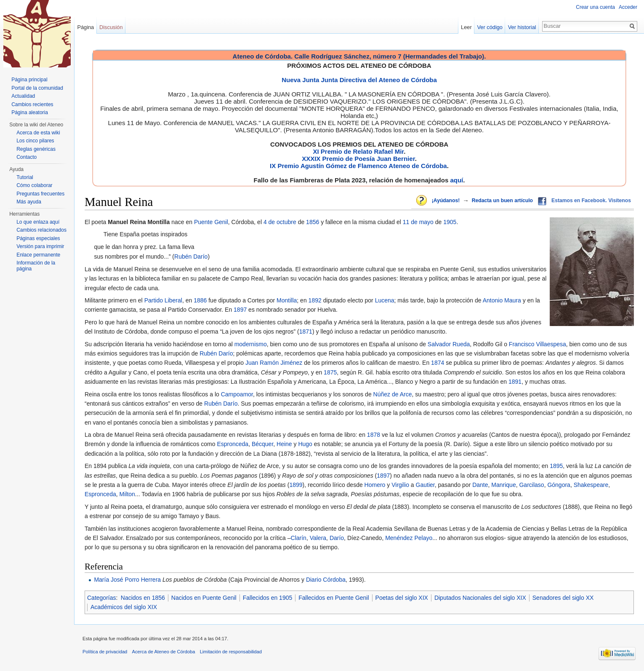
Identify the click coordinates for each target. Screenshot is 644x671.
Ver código (490, 27)
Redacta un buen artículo (502, 200)
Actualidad (23, 96)
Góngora (559, 485)
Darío (337, 538)
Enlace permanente (38, 255)
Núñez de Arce (393, 394)
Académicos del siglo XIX (124, 607)
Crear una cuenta (595, 7)
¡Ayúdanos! (446, 200)
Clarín (299, 538)
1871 (306, 331)
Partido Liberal (163, 300)
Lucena (385, 300)
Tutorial (25, 177)
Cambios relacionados (41, 230)
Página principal (29, 80)
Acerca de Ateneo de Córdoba (164, 652)
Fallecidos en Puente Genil (334, 598)
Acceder (628, 7)
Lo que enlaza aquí (38, 222)
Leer (466, 27)
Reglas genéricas (36, 149)
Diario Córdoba (326, 580)
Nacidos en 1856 (143, 598)
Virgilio (400, 485)
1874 (438, 363)
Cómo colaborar (34, 185)
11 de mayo (418, 222)
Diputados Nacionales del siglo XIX (480, 598)
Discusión (111, 27)
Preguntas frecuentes (40, 194)
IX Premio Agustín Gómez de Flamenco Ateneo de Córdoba (358, 166)
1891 (515, 382)
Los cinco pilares (35, 141)
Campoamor (237, 394)
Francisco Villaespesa (538, 344)
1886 (200, 300)
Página (85, 27)
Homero (375, 485)
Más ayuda (29, 202)
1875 (330, 372)
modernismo (251, 344)
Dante (480, 485)
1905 (450, 222)
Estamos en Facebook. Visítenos (591, 200)
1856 (313, 222)
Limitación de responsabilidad (231, 652)
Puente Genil (211, 222)
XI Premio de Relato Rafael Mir (358, 151)
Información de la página (36, 266)
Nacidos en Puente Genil (204, 598)
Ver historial (522, 27)
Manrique (503, 485)
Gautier (425, 485)
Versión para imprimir (40, 246)
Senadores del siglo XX (563, 598)
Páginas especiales (38, 238)
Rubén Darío (191, 257)
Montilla (287, 300)
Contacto (27, 157)
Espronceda (233, 444)
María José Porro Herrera (127, 580)
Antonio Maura (502, 300)
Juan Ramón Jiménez (274, 363)
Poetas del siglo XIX (402, 598)
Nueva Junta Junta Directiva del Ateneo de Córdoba (359, 80)
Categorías (101, 598)
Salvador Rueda (449, 344)
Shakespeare (591, 485)
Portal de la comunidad (37, 88)
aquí (456, 180)
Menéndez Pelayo (409, 538)
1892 (315, 300)
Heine (284, 444)
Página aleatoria (30, 112)
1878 (374, 435)
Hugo (305, 444)
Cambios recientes (32, 104)
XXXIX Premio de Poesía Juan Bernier (358, 159)
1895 (556, 466)
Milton (127, 494)
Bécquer (262, 444)
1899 (296, 485)
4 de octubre (280, 222)
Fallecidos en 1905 (268, 598)
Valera (318, 538)
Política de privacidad (105, 652)
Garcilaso (531, 485)
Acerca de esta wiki (38, 133)
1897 (240, 310)
